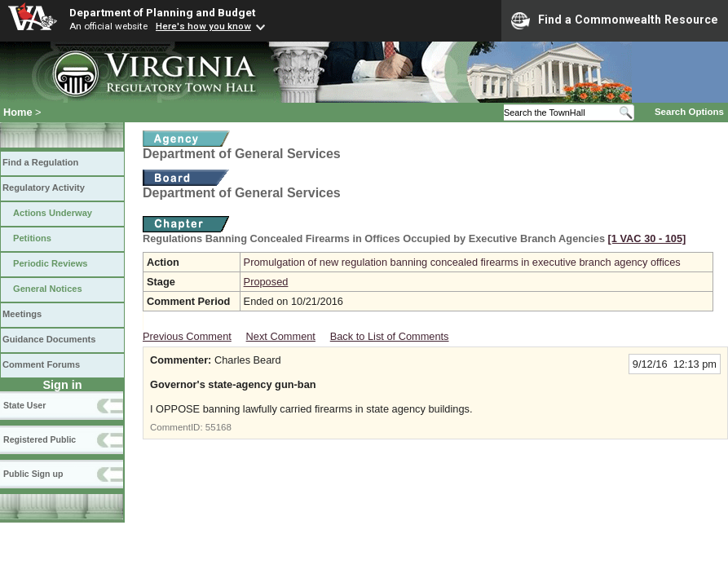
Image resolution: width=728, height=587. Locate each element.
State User (24, 405)
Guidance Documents (49, 339)
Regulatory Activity (44, 188)
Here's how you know (203, 26)
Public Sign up (33, 474)
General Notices (48, 289)
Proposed (266, 282)
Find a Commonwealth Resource (615, 20)
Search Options (689, 112)
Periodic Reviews (51, 263)
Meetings (22, 314)
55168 (218, 427)
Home (18, 112)
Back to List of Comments (390, 336)
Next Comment (281, 336)
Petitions (32, 238)
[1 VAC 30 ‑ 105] (647, 238)
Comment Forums (41, 364)
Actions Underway (53, 213)
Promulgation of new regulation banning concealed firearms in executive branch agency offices (462, 262)
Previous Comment (187, 336)
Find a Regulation (40, 162)
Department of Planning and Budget (162, 12)
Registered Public (40, 439)
